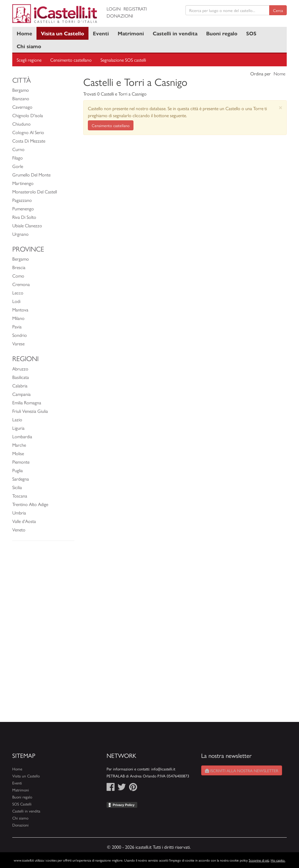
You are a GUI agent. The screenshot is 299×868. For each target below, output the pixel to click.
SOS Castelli (22, 804)
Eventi (101, 33)
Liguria (18, 428)
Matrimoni (131, 33)
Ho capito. (278, 860)
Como (18, 276)
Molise (18, 453)
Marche (19, 445)
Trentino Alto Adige (30, 504)
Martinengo (23, 183)
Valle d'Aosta (24, 521)
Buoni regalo (222, 33)
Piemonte (21, 462)
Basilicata (21, 377)
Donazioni (120, 16)
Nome (279, 73)
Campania (21, 394)
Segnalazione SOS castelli (123, 60)
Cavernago (22, 107)
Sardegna (21, 479)
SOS (251, 33)
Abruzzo (20, 369)
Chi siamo (29, 46)
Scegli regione (29, 60)
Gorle (18, 166)
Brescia (19, 267)
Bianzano (21, 98)
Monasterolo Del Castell (35, 192)
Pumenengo (23, 208)
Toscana (20, 496)
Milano (18, 318)
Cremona (21, 284)
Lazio (17, 419)
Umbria (19, 513)
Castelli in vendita (175, 33)
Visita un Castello (62, 33)
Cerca (278, 10)
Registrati (135, 9)
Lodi (16, 301)
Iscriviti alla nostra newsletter (242, 770)
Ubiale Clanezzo (27, 225)
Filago (18, 158)
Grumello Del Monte (31, 175)
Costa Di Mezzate (29, 141)
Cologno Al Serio (28, 132)
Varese (18, 343)
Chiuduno (21, 124)
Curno (18, 149)
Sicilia (17, 487)
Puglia (18, 470)
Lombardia (22, 436)
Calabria (20, 386)
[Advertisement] (43, 634)
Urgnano (20, 234)
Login (114, 9)
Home (24, 33)
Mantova (20, 310)
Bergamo (21, 90)
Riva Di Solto (24, 217)
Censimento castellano (71, 60)
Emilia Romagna (27, 402)
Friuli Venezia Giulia (30, 411)
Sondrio (20, 335)
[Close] (280, 107)
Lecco (18, 293)
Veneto (19, 530)
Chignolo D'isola (28, 115)
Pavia (17, 326)
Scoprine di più (259, 860)
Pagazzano (22, 200)
